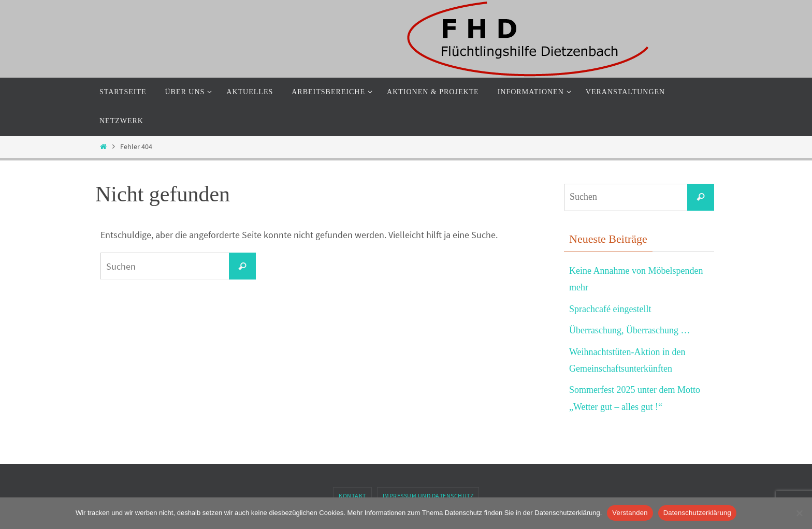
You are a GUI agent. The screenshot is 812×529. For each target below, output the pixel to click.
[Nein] (799, 513)
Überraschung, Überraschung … (629, 330)
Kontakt (352, 496)
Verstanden (630, 513)
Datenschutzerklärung (697, 513)
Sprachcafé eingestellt (610, 309)
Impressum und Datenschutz (428, 496)
